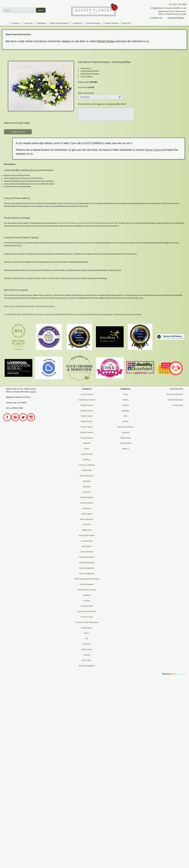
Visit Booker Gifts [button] (156, 18)
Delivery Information (175, 400)
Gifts (126, 416)
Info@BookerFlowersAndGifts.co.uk (168, 8)
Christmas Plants (87, 606)
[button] (17, 23)
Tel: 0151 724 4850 (178, 4)
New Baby (87, 481)
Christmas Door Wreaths (87, 611)
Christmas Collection (87, 465)
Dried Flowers (87, 546)
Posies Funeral (87, 416)
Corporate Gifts (87, 541)
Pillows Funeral (87, 421)
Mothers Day (87, 530)
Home (126, 394)
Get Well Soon (87, 470)
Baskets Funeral (87, 411)
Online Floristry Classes (87, 590)
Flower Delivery (126, 443)
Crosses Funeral (87, 394)
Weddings (126, 411)
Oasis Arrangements (87, 573)
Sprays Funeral (87, 438)
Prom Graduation (87, 519)
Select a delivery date (86, 93)
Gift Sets (87, 601)
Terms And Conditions (175, 394)
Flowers (126, 400)
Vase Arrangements (87, 568)
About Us (126, 449)
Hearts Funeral (87, 427)
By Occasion (87, 660)
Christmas (87, 644)
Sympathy (87, 487)
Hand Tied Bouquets (87, 563)
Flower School (126, 438)
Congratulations (87, 454)
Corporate (126, 432)
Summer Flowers (87, 497)
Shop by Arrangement (87, 666)
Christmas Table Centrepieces (87, 622)
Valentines (87, 492)
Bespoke (87, 443)
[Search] (19, 10)
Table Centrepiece (87, 584)
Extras (87, 633)
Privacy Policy (178, 405)
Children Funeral (87, 405)
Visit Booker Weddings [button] (176, 18)
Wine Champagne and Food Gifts (87, 579)
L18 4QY (184, 14)
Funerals (87, 655)
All (87, 639)
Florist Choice (106, 41)
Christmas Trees (87, 617)
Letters (87, 449)
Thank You (87, 525)
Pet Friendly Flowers (87, 557)
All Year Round (87, 514)
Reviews (126, 421)
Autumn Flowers (87, 503)
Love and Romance (87, 476)
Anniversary (87, 508)
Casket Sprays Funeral (87, 400)
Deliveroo (87, 595)
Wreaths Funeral (87, 432)
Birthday (87, 459)
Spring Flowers (87, 628)
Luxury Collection (87, 552)
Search (41, 10)
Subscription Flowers (87, 535)
